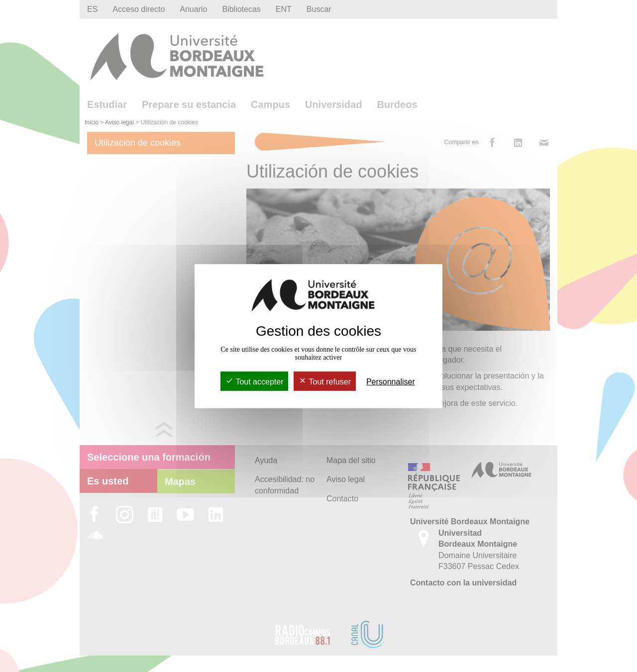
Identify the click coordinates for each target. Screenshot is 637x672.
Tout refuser (325, 382)
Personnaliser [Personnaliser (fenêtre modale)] (391, 382)
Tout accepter (254, 382)
